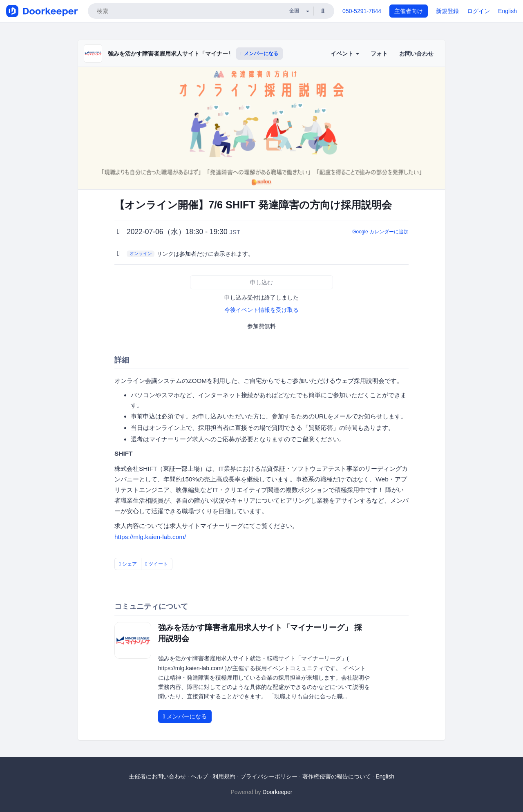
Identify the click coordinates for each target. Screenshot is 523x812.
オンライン (141, 253)
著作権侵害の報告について (337, 776)
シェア (128, 564)
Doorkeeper (277, 792)
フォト (379, 54)
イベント (345, 54)
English (507, 11)
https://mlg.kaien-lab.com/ (150, 537)
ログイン (478, 11)
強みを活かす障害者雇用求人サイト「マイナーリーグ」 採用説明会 (194, 54)
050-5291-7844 (362, 11)
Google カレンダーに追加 (380, 232)
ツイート (157, 564)
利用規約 (224, 776)
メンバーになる (259, 54)
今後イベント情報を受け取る (261, 310)
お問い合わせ (416, 54)
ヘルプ (199, 776)
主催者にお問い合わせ (157, 776)
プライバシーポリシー (269, 776)
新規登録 (447, 11)
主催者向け (409, 11)
